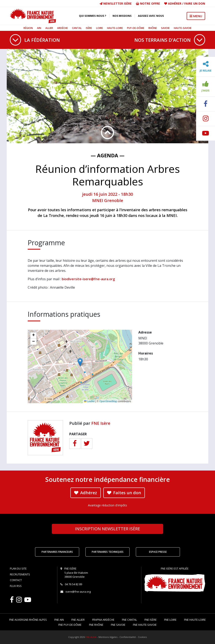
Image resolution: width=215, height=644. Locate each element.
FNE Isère (101, 423)
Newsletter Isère (116, 3)
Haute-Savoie (183, 28)
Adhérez (86, 493)
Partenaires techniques (108, 552)
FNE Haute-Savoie (145, 625)
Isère (89, 28)
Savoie (165, 28)
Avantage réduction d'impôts (107, 505)
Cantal (77, 28)
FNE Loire (170, 620)
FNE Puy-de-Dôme (70, 625)
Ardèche (62, 28)
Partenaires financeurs (57, 552)
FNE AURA (91, 637)
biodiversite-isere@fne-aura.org (88, 279)
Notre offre (148, 3)
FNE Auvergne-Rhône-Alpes (28, 620)
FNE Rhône (96, 625)
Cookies (142, 637)
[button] (80, 362)
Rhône (153, 28)
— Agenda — (108, 155)
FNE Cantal (129, 620)
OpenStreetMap (108, 401)
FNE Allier (78, 620)
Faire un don (195, 3)
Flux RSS (16, 586)
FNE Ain (59, 620)
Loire (100, 28)
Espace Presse (158, 552)
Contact (16, 580)
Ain (39, 28)
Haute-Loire (115, 28)
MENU (196, 16)
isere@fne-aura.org (78, 592)
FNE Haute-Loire (195, 620)
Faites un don (124, 493)
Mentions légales (108, 637)
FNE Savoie (118, 625)
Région (28, 28)
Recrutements (20, 574)
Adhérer (175, 3)
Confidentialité (128, 637)
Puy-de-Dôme (136, 28)
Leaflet (89, 401)
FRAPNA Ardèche (103, 620)
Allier (49, 28)
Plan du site (18, 568)
